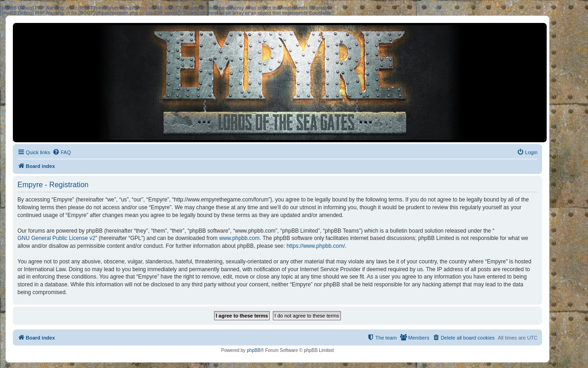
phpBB (254, 350)
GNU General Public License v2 (56, 238)
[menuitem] (62, 152)
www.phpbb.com (239, 238)
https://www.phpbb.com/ (316, 246)
